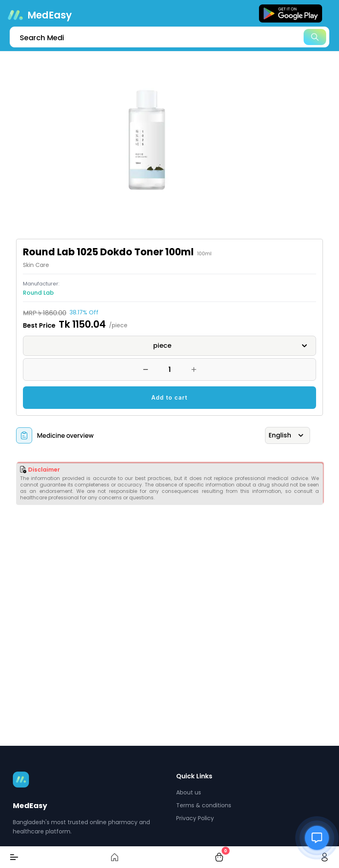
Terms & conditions (204, 805)
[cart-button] (219, 857)
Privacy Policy (195, 818)
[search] (169, 37)
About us (189, 792)
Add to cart (169, 397)
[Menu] (14, 857)
